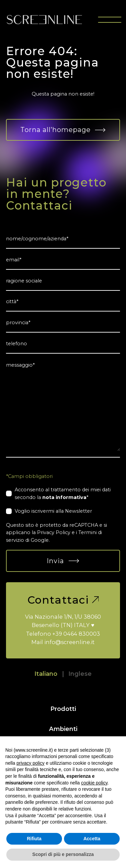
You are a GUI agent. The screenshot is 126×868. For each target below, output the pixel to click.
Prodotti (63, 709)
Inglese (80, 674)
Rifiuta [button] (34, 839)
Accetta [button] (92, 839)
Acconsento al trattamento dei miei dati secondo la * (63, 493)
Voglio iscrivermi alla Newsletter (53, 511)
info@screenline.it (69, 642)
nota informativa (64, 497)
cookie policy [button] (94, 783)
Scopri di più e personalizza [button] (63, 854)
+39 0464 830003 (76, 634)
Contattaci (63, 600)
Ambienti (63, 729)
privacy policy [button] (30, 763)
